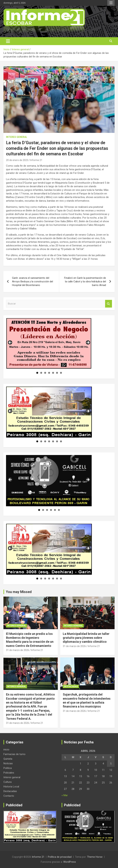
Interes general (17, 137)
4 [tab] (49, 373)
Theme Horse (95, 857)
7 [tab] (61, 373)
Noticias (8, 763)
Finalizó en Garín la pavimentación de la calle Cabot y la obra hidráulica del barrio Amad (85, 282)
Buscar (109, 304)
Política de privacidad (60, 857)
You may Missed (19, 592)
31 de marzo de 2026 (18, 650)
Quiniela (8, 759)
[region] (49, 344)
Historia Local (11, 787)
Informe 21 (36, 160)
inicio (6, 750)
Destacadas (71, 686)
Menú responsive (111, 3)
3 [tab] (45, 373)
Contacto (9, 796)
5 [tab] (53, 373)
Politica (8, 768)
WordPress (70, 862)
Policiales (9, 773)
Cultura (7, 782)
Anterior (10, 343)
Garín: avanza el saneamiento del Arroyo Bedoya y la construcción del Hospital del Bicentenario (33, 282)
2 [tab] (41, 373)
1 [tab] (37, 373)
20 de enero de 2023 (17, 160)
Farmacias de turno (14, 754)
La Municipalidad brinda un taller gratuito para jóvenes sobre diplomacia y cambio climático (86, 638)
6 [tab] (57, 373)
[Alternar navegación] (8, 41)
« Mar (65, 795)
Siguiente (88, 343)
